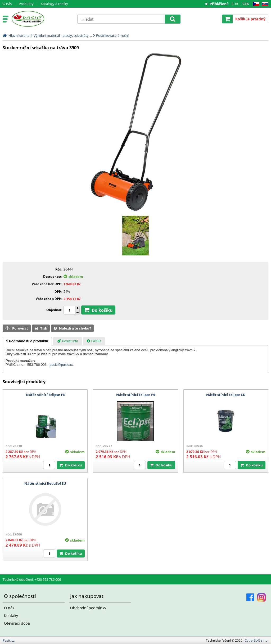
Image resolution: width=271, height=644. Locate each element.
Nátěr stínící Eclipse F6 (45, 395)
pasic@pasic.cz (62, 365)
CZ (255, 4)
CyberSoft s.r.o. (256, 640)
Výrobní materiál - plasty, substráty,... (63, 35)
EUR (235, 4)
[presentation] (27, 341)
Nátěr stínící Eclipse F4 (135, 395)
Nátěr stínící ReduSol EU (45, 483)
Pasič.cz (42, 19)
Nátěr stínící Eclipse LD (226, 395)
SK (264, 4)
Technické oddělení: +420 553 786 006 (32, 579)
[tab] (27, 341)
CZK (246, 4)
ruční (125, 35)
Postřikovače (106, 35)
